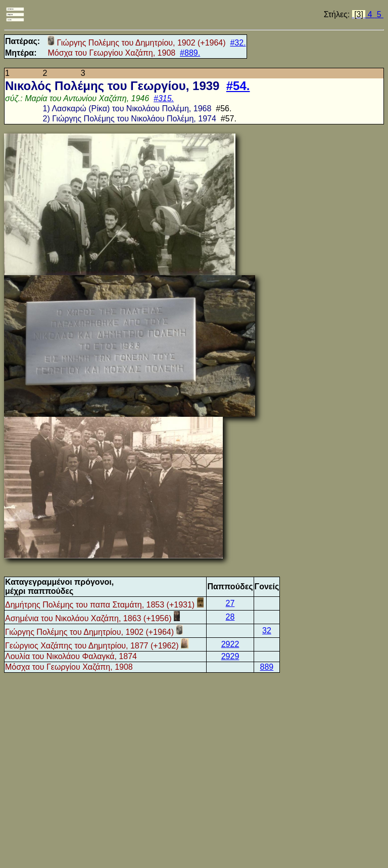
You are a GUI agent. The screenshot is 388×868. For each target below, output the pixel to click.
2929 (230, 656)
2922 (230, 644)
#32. (238, 43)
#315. (164, 98)
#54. (238, 86)
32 (267, 631)
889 (267, 667)
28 (230, 617)
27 (230, 603)
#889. (190, 53)
